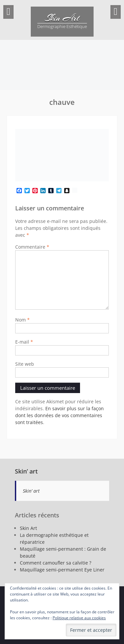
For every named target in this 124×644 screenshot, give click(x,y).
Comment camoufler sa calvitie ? (56, 563)
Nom (22, 320)
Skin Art (62, 18)
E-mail (24, 342)
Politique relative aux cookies (79, 618)
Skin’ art (26, 471)
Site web (25, 364)
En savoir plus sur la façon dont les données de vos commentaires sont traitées (60, 415)
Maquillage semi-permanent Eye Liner (62, 570)
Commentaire (32, 247)
